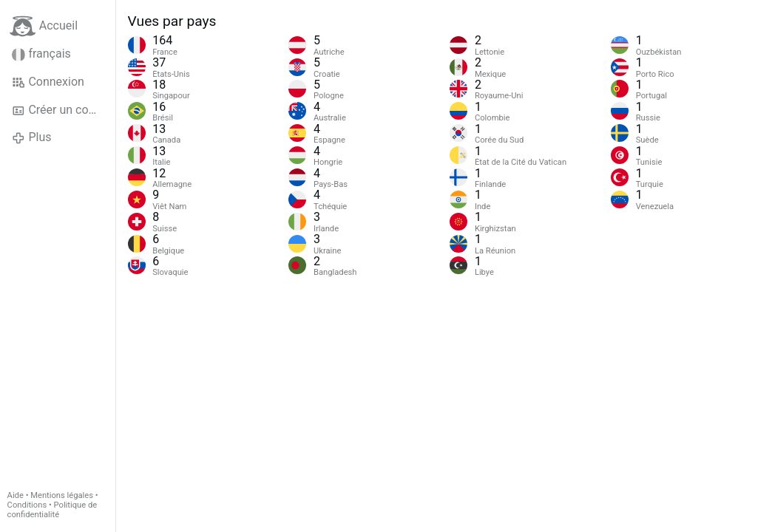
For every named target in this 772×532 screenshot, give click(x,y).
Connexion (48, 82)
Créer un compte (64, 110)
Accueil (44, 26)
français (41, 54)
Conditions (27, 505)
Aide (16, 495)
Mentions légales (62, 495)
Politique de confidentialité (53, 510)
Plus (31, 137)
